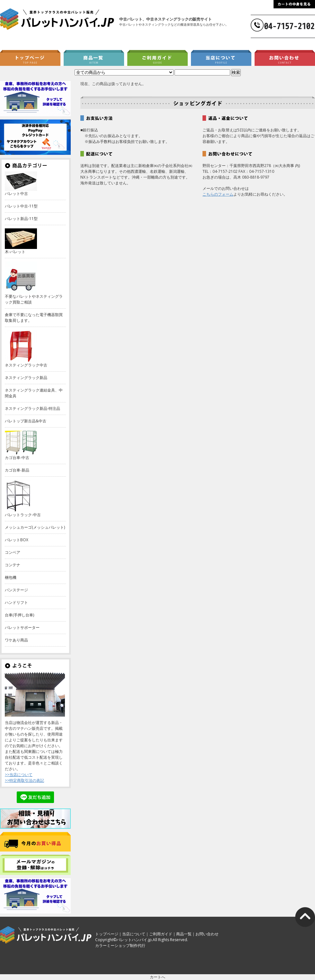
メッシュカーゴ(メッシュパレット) (35, 527)
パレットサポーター (22, 627)
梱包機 (11, 577)
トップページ (107, 934)
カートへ (157, 977)
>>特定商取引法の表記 (24, 780)
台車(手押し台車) (19, 615)
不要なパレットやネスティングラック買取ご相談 (34, 299)
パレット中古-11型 (21, 206)
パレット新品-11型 (21, 219)
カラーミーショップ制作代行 (120, 945)
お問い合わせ (207, 934)
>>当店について (19, 775)
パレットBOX (17, 540)
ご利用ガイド (161, 934)
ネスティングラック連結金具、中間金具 (34, 393)
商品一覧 (184, 934)
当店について (134, 934)
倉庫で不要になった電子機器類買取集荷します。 (34, 318)
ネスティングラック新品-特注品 (32, 408)
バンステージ (16, 590)
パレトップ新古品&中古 (26, 421)
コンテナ (13, 565)
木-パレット (15, 252)
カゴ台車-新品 (17, 470)
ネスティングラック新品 (26, 378)
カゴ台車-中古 (17, 458)
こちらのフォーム (218, 194)
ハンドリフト (16, 602)
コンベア (13, 552)
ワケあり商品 (16, 640)
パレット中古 (16, 194)
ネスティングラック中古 (26, 365)
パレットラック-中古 (23, 515)
